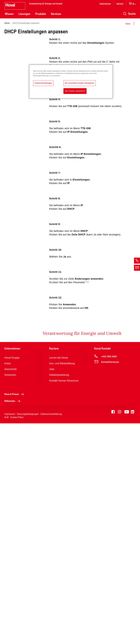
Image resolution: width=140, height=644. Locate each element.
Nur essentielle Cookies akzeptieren (80, 83)
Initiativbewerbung (59, 596)
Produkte (41, 14)
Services (56, 14)
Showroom (10, 596)
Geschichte (11, 590)
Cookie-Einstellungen (43, 83)
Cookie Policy (17, 638)
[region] (71, 82)
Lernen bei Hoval (59, 578)
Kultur (8, 584)
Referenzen (13, 621)
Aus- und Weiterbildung (62, 584)
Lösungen (24, 14)
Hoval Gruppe (12, 578)
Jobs (52, 590)
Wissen (9, 14)
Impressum (10, 635)
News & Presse (15, 615)
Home (7, 23)
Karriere (120, 4)
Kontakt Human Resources (64, 601)
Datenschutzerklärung (51, 635)
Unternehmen (105, 4)
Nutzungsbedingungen (28, 635)
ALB (6, 638)
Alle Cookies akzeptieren (75, 91)
